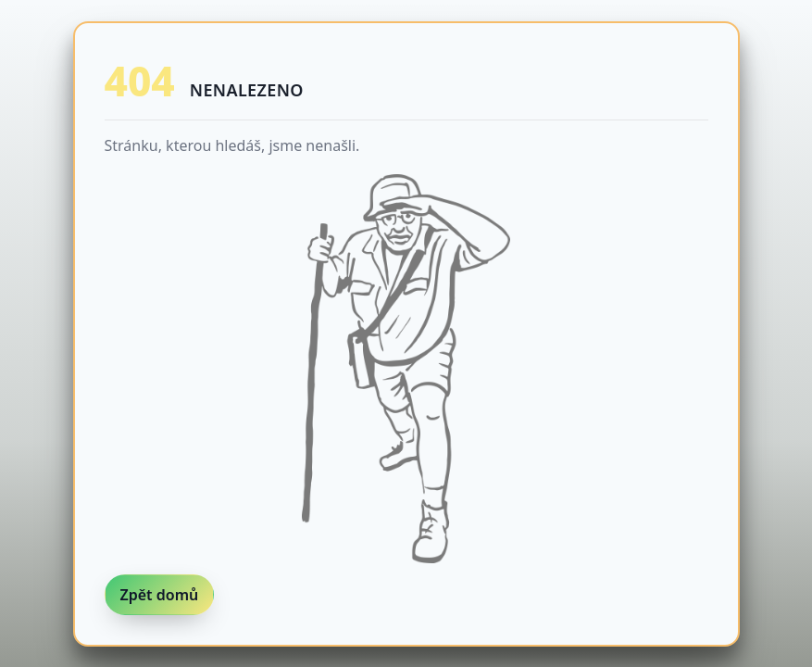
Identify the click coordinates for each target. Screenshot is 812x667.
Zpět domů (160, 595)
